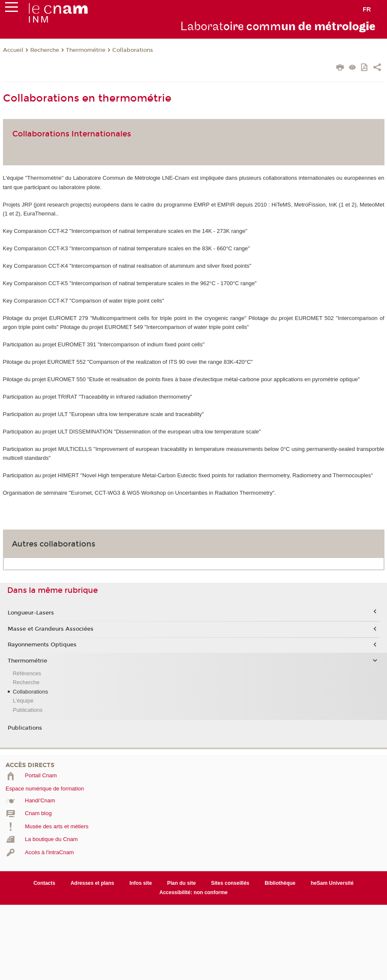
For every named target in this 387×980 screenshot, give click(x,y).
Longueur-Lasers (31, 613)
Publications (28, 710)
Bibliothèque (280, 883)
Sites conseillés (230, 883)
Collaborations (133, 50)
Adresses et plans (92, 883)
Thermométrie (86, 50)
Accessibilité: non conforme (194, 892)
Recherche (45, 50)
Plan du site (181, 883)
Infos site (141, 883)
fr (367, 9)
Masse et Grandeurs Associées (51, 629)
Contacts (44, 883)
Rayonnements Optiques (42, 645)
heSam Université (332, 883)
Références (27, 673)
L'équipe (23, 701)
